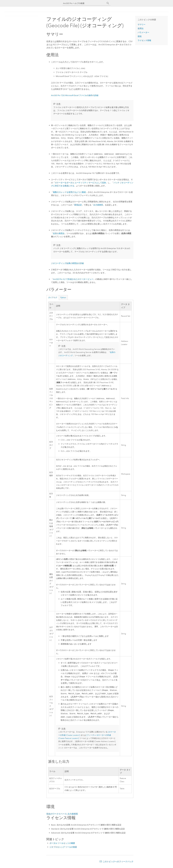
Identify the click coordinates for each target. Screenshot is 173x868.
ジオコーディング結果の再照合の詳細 (67, 263)
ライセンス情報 (144, 40)
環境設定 (78, 205)
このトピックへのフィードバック (118, 863)
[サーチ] (108, 3)
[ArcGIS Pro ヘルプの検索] (84, 3)
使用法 (141, 28)
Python (63, 298)
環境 (140, 36)
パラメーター (143, 32)
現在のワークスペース (57, 816)
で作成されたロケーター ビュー (73, 279)
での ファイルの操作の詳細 (75, 95)
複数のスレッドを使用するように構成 (69, 192)
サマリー (142, 24)
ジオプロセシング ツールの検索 (63, 849)
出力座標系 (98, 205)
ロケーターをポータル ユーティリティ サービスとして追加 (80, 183)
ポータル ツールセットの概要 (62, 845)
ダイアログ (53, 298)
